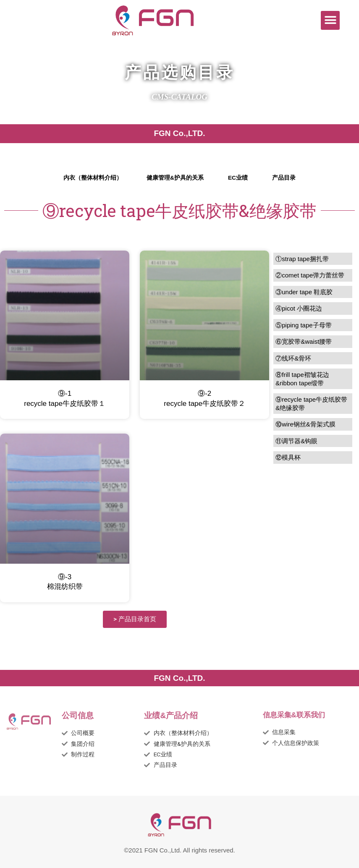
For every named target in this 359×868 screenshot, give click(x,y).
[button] (330, 20)
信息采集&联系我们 (294, 715)
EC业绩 (238, 178)
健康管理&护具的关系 (175, 178)
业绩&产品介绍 (171, 715)
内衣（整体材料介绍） (93, 178)
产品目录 (284, 178)
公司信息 (78, 715)
